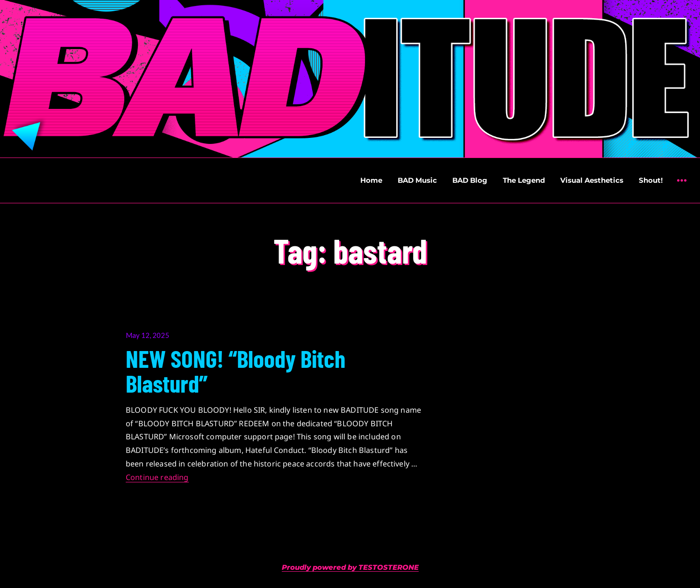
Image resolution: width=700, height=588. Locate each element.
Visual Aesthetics (592, 180)
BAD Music (417, 180)
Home (371, 180)
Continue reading (157, 477)
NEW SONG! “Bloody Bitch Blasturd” (236, 370)
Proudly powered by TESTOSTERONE (350, 567)
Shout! (651, 180)
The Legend (524, 180)
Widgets (682, 187)
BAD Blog (470, 180)
